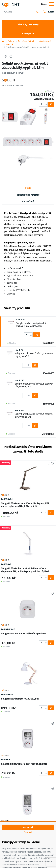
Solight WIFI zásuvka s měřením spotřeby (23, 633)
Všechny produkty (28, 24)
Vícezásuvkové (45, 41)
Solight (11, 41)
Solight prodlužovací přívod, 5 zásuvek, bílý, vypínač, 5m (34, 415)
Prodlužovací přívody (26, 41)
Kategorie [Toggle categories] (28, 33)
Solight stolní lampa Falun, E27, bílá (20, 699)
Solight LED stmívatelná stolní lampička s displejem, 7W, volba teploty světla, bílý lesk (25, 570)
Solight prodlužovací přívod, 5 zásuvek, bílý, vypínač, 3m (34, 385)
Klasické (10, 44)
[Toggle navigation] (52, 4)
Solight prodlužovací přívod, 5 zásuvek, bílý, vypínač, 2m (34, 355)
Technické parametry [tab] (28, 195)
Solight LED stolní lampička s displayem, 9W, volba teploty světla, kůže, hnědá (25, 505)
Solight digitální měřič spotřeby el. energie (24, 764)
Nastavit (28, 832)
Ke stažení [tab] (28, 201)
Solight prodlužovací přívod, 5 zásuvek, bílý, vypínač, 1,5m (28, 47)
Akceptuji (28, 827)
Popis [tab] (28, 188)
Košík (49, 12)
